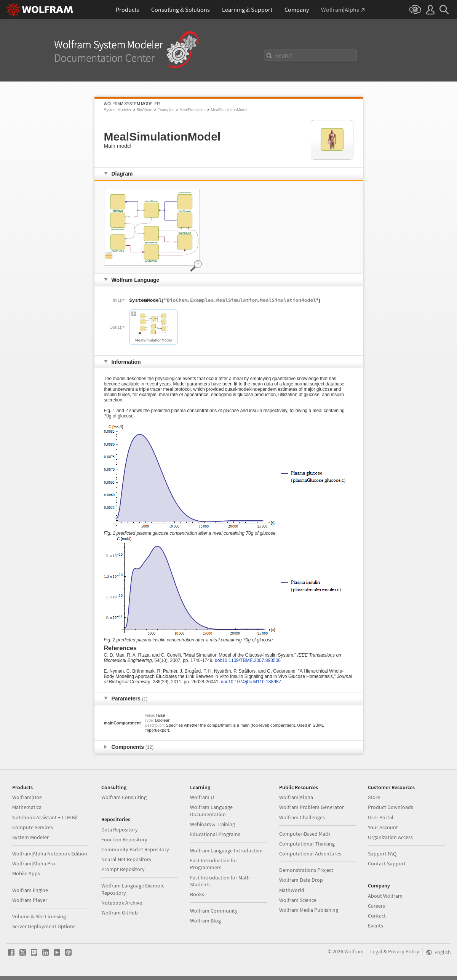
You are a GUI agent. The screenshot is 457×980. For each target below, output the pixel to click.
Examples (166, 110)
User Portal (381, 817)
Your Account (383, 827)
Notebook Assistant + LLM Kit (45, 817)
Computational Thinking (307, 844)
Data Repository (120, 830)
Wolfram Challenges (302, 817)
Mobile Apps (26, 873)
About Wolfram (385, 896)
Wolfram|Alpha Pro (34, 863)
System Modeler (118, 110)
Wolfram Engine (30, 890)
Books (197, 894)
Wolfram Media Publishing (309, 910)
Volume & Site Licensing (39, 916)
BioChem (145, 110)
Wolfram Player (30, 900)
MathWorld (292, 890)
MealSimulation (192, 110)
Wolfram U (202, 797)
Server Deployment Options (44, 926)
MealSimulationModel (229, 110)
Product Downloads (391, 807)
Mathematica (27, 807)
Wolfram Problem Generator (312, 807)
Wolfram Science (298, 900)
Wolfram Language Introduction (226, 851)
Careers (376, 906)
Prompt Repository (123, 869)
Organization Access (390, 837)
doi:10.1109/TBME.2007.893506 (248, 660)
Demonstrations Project (306, 870)
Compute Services (33, 827)
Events (376, 926)
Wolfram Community (214, 911)
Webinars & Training (213, 824)
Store (374, 797)
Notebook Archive (122, 903)
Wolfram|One (27, 797)
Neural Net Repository (126, 859)
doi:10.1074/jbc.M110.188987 (251, 682)
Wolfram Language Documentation (211, 811)
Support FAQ (382, 854)
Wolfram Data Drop (301, 880)
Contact (377, 916)
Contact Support (387, 863)
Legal (376, 951)
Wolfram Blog (205, 921)
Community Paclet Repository (135, 849)
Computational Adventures (310, 854)
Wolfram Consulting (124, 797)
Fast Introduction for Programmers (214, 864)
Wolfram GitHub (120, 913)
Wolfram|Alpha (296, 797)
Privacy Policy (404, 951)
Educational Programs (215, 834)
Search (284, 56)
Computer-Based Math (305, 834)
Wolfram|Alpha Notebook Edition (50, 854)
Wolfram (354, 951)
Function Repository (124, 839)
